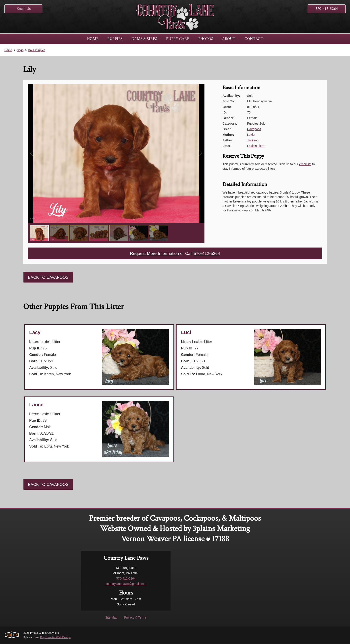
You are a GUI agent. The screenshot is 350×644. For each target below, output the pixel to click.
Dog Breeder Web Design (55, 638)
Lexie (251, 135)
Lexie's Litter (256, 146)
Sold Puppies (37, 50)
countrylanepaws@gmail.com (126, 584)
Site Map (111, 618)
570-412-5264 (327, 9)
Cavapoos (254, 129)
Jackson (253, 140)
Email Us (24, 9)
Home (8, 50)
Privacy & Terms (135, 618)
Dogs (20, 50)
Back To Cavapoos (48, 278)
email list (305, 164)
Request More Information (153, 254)
